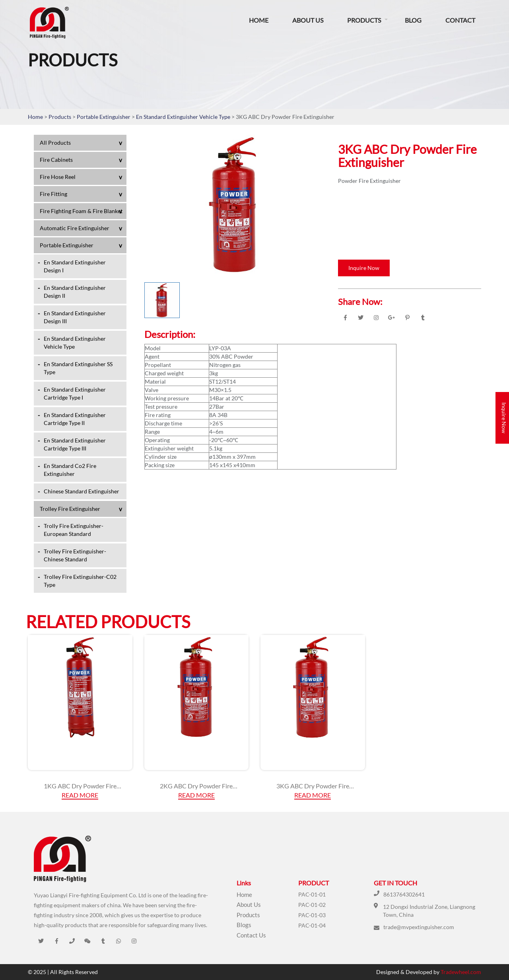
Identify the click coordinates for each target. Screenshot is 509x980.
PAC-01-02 (312, 905)
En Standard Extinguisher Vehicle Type (184, 117)
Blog (413, 20)
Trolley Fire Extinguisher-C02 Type (80, 581)
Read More (80, 795)
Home (259, 20)
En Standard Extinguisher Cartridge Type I (75, 393)
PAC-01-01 (312, 894)
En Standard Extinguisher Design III (75, 317)
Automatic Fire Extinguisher (75, 228)
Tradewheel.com (461, 972)
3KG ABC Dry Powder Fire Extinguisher (313, 786)
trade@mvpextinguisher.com (419, 927)
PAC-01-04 (312, 925)
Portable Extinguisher (104, 117)
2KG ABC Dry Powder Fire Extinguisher (196, 786)
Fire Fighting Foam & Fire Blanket (81, 211)
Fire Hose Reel (58, 177)
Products (364, 20)
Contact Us (251, 935)
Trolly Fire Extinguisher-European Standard (74, 530)
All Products (55, 143)
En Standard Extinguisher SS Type (78, 368)
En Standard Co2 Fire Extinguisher (70, 470)
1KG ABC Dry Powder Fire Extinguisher (80, 786)
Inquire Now (364, 268)
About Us (308, 20)
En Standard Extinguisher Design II (75, 292)
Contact (460, 20)
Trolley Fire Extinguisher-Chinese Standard (75, 555)
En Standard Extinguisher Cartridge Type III (75, 444)
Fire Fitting (53, 194)
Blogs (244, 925)
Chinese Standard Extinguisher (82, 491)
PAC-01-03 (312, 915)
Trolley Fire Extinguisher (70, 509)
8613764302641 (404, 894)
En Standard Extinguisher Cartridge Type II (75, 419)
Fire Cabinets (56, 160)
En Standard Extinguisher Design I (75, 266)
